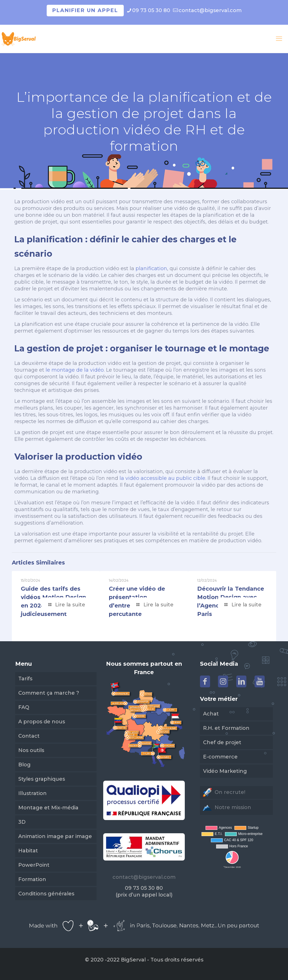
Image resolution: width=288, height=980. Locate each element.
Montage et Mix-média (48, 808)
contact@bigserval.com (144, 877)
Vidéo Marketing (225, 771)
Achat (211, 714)
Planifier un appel (85, 10)
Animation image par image (55, 836)
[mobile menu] (279, 39)
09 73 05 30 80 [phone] (151, 10)
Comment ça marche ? (49, 693)
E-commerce (220, 757)
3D (22, 822)
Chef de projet (222, 742)
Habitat (28, 851)
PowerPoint (34, 865)
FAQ (24, 707)
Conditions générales (46, 894)
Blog (24, 765)
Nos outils (31, 750)
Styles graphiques (42, 779)
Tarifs (25, 679)
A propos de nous (42, 722)
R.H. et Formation (226, 728)
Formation (32, 879)
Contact (29, 736)
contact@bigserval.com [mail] (210, 10)
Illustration (32, 793)
